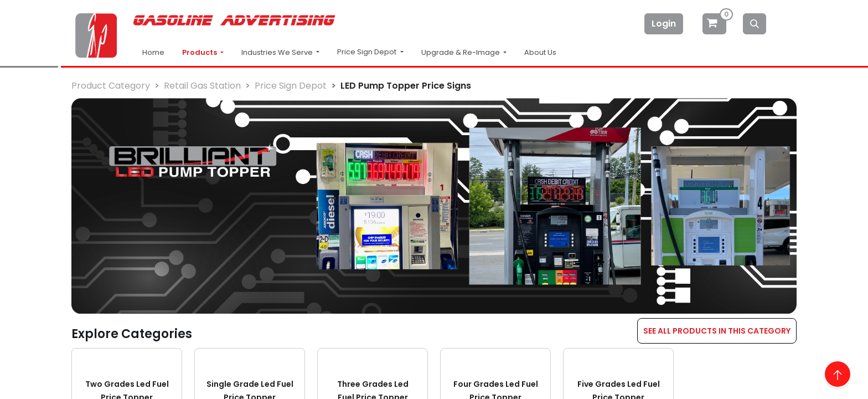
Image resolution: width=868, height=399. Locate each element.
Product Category (111, 86)
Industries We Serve (278, 52)
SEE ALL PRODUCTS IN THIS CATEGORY (717, 331)
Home (153, 52)
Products (200, 52)
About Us (540, 52)
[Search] (755, 24)
